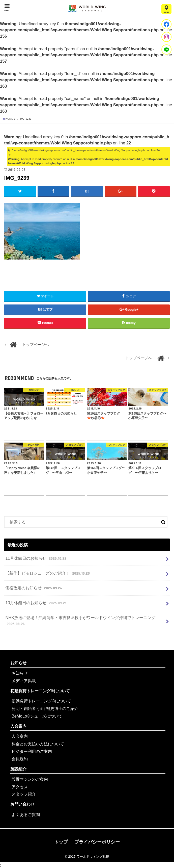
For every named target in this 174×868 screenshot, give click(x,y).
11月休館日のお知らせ (36, 558)
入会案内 (18, 726)
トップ (61, 842)
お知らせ (18, 663)
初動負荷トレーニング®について (40, 691)
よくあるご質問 (26, 814)
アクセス (20, 787)
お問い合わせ (22, 804)
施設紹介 (18, 769)
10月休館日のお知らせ (36, 603)
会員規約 (20, 759)
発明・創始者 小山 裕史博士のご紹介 (45, 708)
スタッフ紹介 (24, 794)
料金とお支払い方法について (38, 744)
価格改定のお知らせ (34, 588)
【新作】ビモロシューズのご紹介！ (48, 573)
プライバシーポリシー (97, 842)
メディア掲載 (24, 681)
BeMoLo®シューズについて (37, 716)
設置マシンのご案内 (30, 779)
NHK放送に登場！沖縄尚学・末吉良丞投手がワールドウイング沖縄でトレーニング (80, 621)
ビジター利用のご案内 (32, 751)
